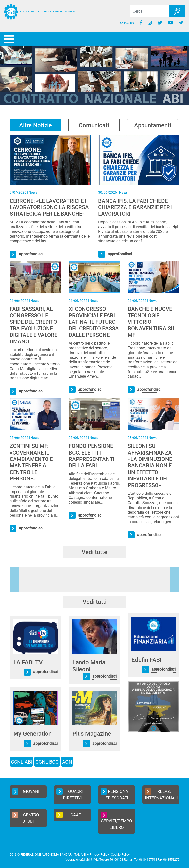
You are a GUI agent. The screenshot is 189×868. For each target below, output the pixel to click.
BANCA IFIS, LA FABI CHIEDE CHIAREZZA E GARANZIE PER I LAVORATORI (135, 207)
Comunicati (94, 125)
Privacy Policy (99, 855)
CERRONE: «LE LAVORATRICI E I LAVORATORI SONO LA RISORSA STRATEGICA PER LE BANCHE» (49, 207)
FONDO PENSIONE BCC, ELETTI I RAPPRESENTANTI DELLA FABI (92, 456)
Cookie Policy (120, 855)
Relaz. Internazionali (161, 794)
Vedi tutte (94, 552)
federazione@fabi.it (78, 859)
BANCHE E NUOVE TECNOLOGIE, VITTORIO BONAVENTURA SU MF (151, 322)
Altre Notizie (36, 125)
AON (67, 762)
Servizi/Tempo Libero (116, 821)
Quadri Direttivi (70, 794)
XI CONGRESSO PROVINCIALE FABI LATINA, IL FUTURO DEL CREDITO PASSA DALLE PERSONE (94, 322)
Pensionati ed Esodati (116, 794)
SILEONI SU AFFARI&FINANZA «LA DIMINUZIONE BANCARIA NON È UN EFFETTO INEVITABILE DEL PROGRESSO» (150, 466)
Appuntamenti (153, 125)
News (33, 192)
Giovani (26, 791)
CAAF (69, 815)
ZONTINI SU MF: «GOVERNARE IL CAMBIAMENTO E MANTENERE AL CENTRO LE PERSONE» (31, 462)
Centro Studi (26, 818)
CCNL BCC (47, 762)
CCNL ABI (21, 762)
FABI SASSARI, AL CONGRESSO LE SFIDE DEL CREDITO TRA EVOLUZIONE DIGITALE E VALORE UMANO (33, 325)
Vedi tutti (95, 602)
